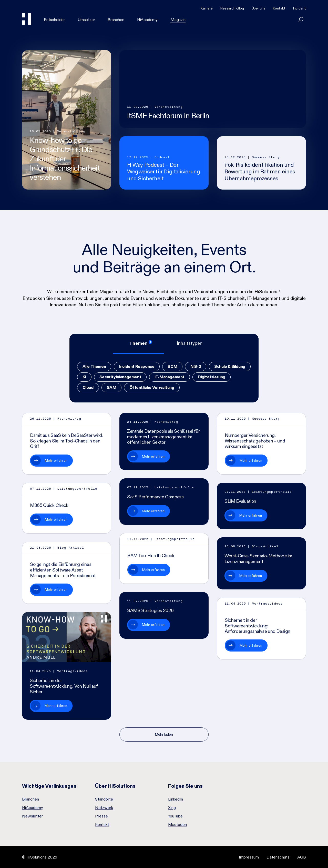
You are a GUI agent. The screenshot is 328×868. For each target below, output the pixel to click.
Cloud (88, 387)
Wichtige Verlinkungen (49, 786)
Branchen (116, 20)
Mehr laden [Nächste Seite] (164, 734)
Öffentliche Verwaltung (152, 387)
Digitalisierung (212, 377)
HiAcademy (147, 20)
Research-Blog (232, 8)
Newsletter (32, 816)
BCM (172, 366)
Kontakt (279, 8)
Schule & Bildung (230, 366)
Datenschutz (278, 857)
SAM (112, 387)
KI (84, 377)
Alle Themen (94, 366)
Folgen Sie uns (185, 786)
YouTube (175, 816)
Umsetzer (86, 20)
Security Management (120, 377)
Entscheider (54, 20)
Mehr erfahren (56, 460)
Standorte (104, 799)
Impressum (249, 857)
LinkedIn (176, 799)
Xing (172, 808)
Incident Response (137, 366)
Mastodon (177, 825)
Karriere (207, 8)
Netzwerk (104, 808)
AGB (302, 857)
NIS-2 (196, 366)
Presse (101, 816)
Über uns (258, 8)
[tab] (138, 344)
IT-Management (170, 377)
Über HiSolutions (115, 786)
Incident (300, 8)
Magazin (178, 20)
